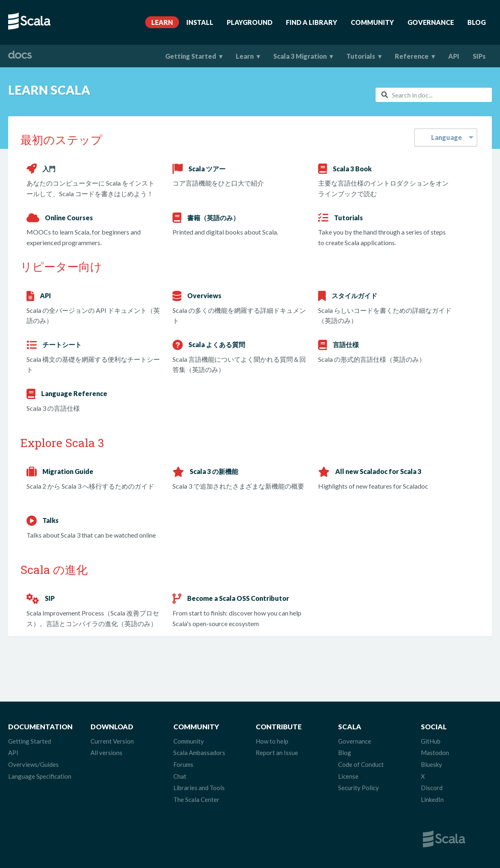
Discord (432, 788)
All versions (106, 753)
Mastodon (435, 753)
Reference (412, 56)
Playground (250, 22)
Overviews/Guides (33, 764)
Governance (431, 22)
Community (372, 22)
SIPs (479, 56)
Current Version (112, 741)
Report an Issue (277, 753)
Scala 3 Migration (300, 56)
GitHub (431, 741)
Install (200, 22)
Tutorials (361, 56)
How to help (272, 741)
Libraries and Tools (199, 788)
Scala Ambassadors (199, 753)
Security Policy (358, 788)
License (348, 776)
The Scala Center (196, 799)
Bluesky (431, 764)
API (454, 56)
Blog (477, 22)
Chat (180, 776)
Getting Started (191, 56)
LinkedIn (432, 799)
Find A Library (312, 22)
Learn (162, 22)
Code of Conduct (361, 764)
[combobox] (434, 95)
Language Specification (40, 776)
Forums (183, 764)
